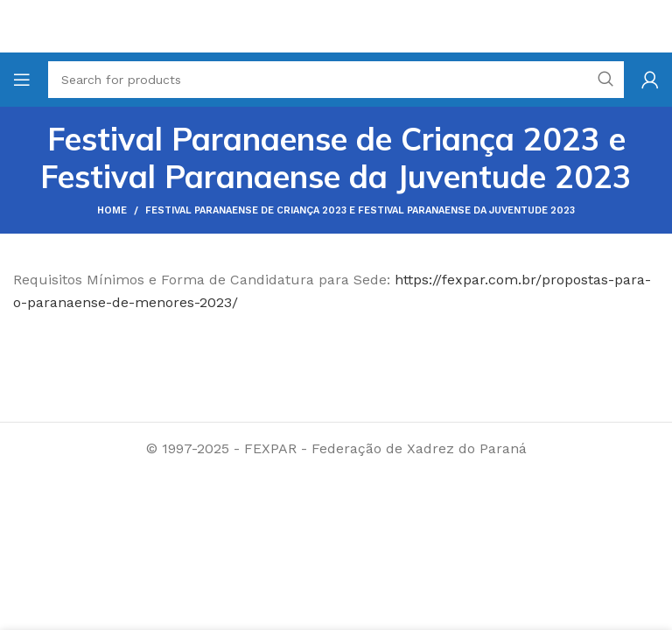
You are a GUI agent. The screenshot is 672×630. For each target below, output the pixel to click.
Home (112, 210)
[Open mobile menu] (22, 80)
